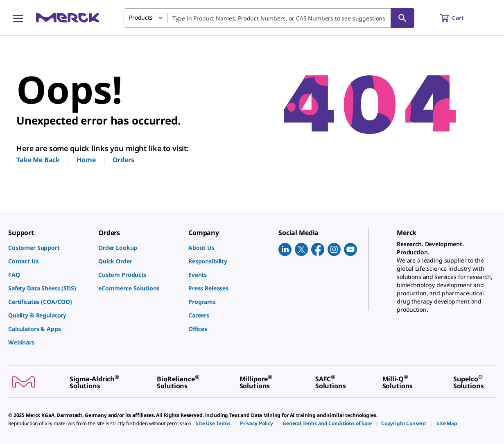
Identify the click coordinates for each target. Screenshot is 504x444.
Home (86, 160)
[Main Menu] (18, 18)
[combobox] (269, 18)
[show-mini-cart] (459, 18)
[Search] (402, 18)
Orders (123, 160)
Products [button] (141, 17)
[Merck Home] (68, 18)
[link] (49, 248)
